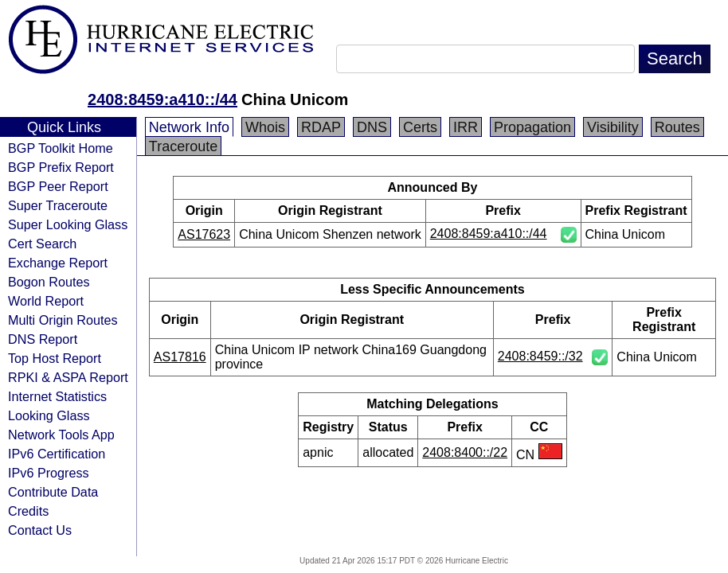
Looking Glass (49, 415)
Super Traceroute (58, 205)
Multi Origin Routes (63, 320)
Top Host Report (55, 358)
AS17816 (180, 357)
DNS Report (43, 339)
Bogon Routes (49, 282)
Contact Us (40, 530)
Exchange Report (58, 263)
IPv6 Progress (49, 473)
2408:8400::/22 (465, 452)
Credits (28, 511)
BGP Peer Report (58, 186)
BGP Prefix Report (61, 167)
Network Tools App (61, 435)
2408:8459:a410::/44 (162, 99)
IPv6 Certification (57, 454)
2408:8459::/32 (540, 356)
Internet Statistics (57, 396)
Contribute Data (53, 492)
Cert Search (42, 244)
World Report (46, 301)
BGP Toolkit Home (61, 148)
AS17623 (204, 234)
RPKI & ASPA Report (68, 377)
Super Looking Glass (68, 224)
